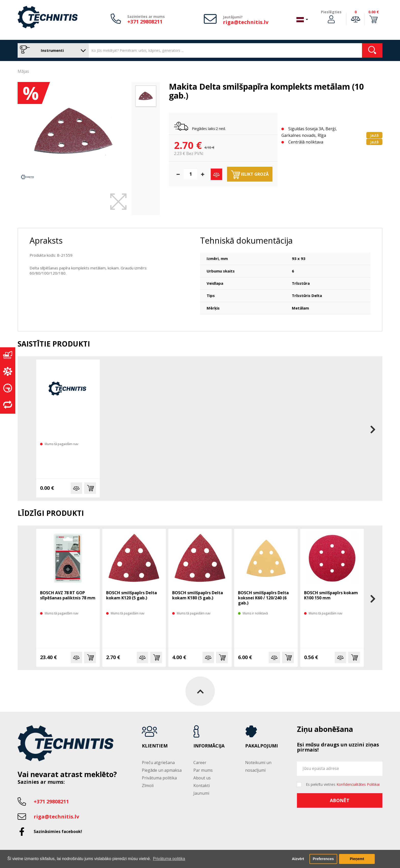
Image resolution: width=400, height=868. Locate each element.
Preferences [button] (323, 859)
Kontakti (202, 786)
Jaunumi (201, 793)
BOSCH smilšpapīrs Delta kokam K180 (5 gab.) (198, 595)
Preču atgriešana (158, 763)
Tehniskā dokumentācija (246, 240)
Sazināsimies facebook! (58, 831)
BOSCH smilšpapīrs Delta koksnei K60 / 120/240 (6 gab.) (263, 598)
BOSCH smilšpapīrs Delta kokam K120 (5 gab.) (132, 595)
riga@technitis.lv (246, 22)
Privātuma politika (159, 778)
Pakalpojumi (261, 746)
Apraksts (46, 240)
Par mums (203, 770)
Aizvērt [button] (298, 859)
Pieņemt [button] (357, 859)
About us (202, 778)
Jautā (374, 135)
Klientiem (155, 746)
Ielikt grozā (250, 175)
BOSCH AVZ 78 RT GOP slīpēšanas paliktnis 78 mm (68, 595)
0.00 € (374, 12)
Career (200, 763)
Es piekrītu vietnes (343, 784)
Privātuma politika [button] (169, 859)
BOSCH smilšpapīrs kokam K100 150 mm (331, 595)
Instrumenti (52, 50)
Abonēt (340, 800)
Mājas (23, 71)
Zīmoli (148, 786)
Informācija (209, 746)
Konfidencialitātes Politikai (358, 784)
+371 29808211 (145, 22)
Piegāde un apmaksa (162, 770)
